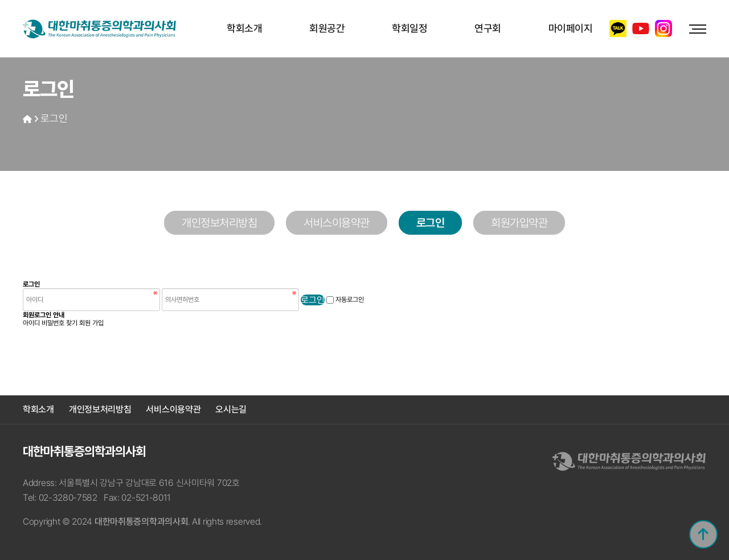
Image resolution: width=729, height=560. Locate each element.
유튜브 (641, 28)
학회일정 (409, 28)
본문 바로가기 (0, 0)
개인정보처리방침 (219, 223)
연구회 (488, 28)
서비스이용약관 (337, 223)
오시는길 (231, 409)
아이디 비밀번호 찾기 (50, 323)
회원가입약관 (519, 223)
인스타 (664, 28)
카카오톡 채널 (618, 28)
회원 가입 (91, 323)
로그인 (54, 118)
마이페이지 (571, 28)
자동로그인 (350, 300)
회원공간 (327, 28)
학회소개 (244, 28)
